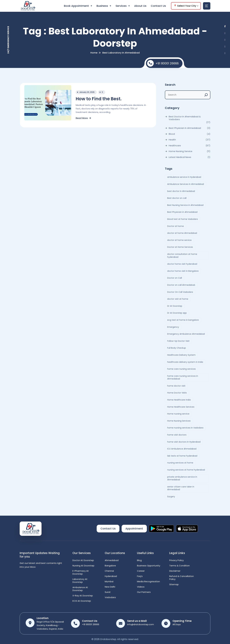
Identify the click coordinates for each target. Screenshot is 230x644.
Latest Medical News (180, 157)
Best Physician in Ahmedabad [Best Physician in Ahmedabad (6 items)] (182, 212)
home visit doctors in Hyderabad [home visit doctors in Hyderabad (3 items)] (184, 442)
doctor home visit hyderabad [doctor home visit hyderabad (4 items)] (182, 264)
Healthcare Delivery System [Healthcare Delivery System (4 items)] (181, 355)
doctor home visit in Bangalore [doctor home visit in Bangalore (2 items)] (183, 271)
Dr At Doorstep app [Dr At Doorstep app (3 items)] (177, 313)
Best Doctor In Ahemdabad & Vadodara (185, 118)
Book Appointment (76, 6)
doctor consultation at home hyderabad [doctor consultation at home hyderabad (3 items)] (182, 256)
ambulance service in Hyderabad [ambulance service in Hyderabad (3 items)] (184, 177)
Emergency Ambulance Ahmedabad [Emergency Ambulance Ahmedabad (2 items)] (186, 334)
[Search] (206, 95)
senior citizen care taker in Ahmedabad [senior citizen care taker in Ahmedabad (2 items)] (181, 488)
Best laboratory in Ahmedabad (121, 53)
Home (94, 53)
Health (172, 140)
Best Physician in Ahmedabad (185, 128)
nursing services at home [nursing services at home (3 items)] (180, 463)
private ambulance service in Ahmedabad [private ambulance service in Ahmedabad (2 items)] (182, 478)
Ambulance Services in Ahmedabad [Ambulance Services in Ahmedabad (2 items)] (186, 184)
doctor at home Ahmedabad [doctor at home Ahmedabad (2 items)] (182, 233)
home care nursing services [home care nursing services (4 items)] (181, 369)
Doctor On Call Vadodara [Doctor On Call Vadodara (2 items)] (180, 292)
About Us (140, 6)
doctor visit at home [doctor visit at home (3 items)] (178, 299)
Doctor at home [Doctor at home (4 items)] (176, 226)
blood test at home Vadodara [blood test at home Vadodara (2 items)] (182, 219)
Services (121, 6)
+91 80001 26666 (163, 63)
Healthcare (175, 146)
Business (102, 6)
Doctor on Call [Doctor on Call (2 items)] (175, 278)
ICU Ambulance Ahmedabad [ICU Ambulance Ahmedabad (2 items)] (182, 449)
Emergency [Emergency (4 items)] (173, 327)
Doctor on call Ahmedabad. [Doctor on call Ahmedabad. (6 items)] (181, 285)
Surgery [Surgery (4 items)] (171, 497)
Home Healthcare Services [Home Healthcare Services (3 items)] (181, 407)
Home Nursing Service (180, 151)
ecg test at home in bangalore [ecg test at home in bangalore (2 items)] (183, 320)
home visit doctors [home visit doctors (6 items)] (177, 435)
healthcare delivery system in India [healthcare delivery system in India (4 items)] (185, 362)
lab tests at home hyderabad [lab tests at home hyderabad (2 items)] (182, 456)
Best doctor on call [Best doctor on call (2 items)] (177, 198)
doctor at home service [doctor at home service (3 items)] (179, 240)
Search (170, 85)
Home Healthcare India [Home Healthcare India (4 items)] (179, 400)
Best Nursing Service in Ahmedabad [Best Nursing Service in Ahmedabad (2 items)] (185, 205)
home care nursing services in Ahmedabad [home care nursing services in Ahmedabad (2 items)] (183, 377)
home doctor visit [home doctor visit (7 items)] (176, 386)
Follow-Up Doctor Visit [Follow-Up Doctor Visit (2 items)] (178, 341)
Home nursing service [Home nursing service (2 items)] (178, 414)
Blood (172, 134)
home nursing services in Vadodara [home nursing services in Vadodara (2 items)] (185, 428)
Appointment (134, 529)
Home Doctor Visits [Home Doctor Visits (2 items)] (177, 393)
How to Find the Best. (99, 99)
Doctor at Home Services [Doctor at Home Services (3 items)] (180, 247)
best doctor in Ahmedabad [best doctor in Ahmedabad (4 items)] (181, 191)
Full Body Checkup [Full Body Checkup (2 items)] (177, 348)
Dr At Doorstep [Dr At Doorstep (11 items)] (175, 306)
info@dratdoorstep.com (141, 624)
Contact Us (158, 6)
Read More (83, 118)
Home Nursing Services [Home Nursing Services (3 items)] (179, 421)
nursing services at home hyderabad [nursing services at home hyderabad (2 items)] (186, 470)
